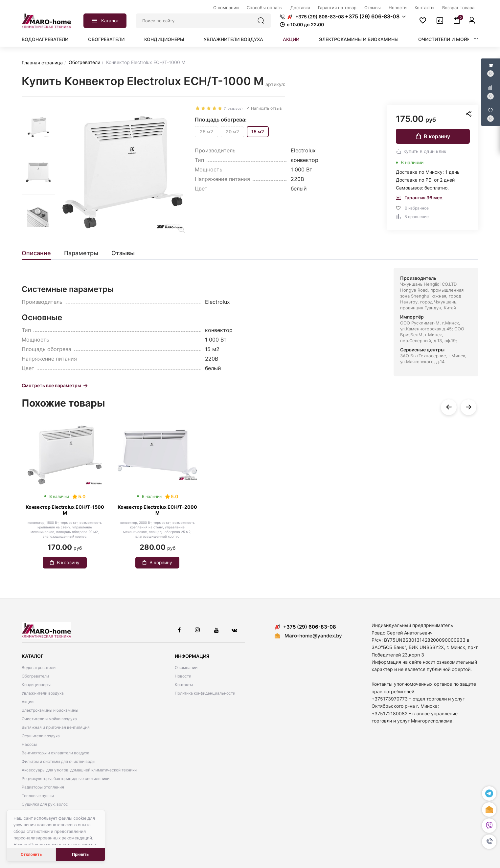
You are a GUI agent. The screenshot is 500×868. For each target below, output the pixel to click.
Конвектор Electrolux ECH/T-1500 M (65, 510)
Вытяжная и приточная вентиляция (56, 727)
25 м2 (206, 132)
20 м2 (232, 132)
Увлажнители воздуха (233, 39)
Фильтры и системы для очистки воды (58, 761)
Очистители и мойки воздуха (458, 39)
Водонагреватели (45, 39)
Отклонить (31, 854)
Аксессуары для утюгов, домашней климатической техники (79, 770)
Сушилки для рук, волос (45, 804)
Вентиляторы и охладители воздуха (56, 753)
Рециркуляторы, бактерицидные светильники (66, 779)
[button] (489, 842)
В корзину (433, 136)
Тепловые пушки (38, 796)
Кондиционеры (164, 39)
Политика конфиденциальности (205, 693)
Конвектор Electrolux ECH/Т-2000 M (157, 510)
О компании (186, 668)
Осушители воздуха (41, 736)
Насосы (29, 744)
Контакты (184, 685)
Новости (183, 676)
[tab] (40, 253)
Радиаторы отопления (43, 787)
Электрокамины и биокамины (359, 39)
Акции (291, 39)
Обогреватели (106, 39)
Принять (80, 854)
